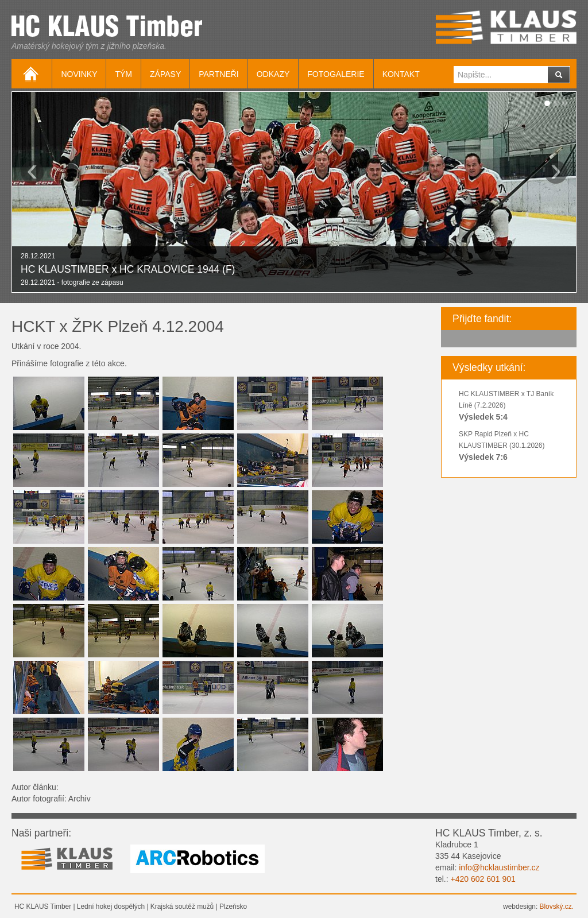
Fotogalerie (336, 74)
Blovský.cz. (557, 907)
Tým (123, 74)
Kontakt (401, 74)
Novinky (79, 74)
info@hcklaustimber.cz (499, 867)
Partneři (219, 74)
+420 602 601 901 (483, 879)
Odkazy (273, 74)
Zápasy (165, 74)
